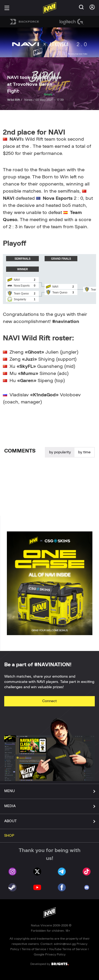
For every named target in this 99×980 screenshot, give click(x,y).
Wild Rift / (15, 100)
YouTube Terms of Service (68, 949)
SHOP (9, 836)
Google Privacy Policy (50, 954)
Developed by (49, 964)
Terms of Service (34, 949)
